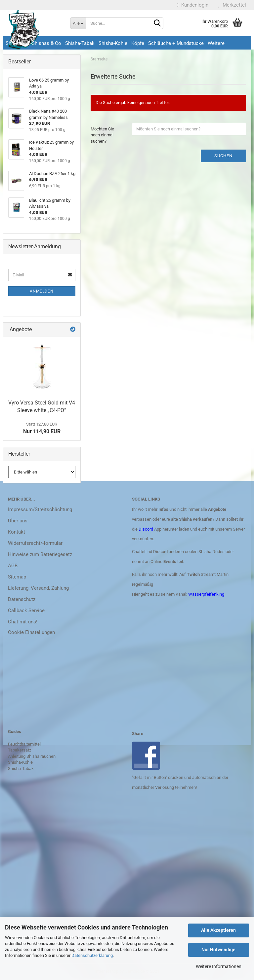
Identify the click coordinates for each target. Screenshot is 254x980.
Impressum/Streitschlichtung (40, 509)
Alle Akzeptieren (218, 930)
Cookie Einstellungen (31, 632)
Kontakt (17, 532)
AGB (13, 566)
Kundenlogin (193, 5)
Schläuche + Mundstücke (176, 43)
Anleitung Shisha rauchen (32, 756)
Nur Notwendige (218, 950)
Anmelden (42, 291)
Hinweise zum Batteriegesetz (40, 554)
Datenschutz (22, 599)
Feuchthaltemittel (24, 744)
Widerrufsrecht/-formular (35, 543)
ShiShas (15, 43)
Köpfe (138, 43)
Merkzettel (232, 5)
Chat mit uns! (23, 622)
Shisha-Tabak (80, 43)
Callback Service (26, 611)
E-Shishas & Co (44, 43)
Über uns (18, 521)
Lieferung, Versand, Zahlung (38, 588)
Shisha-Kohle (113, 43)
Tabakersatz (20, 750)
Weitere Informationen (219, 966)
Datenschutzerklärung (92, 955)
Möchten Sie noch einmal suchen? (102, 135)
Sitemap (17, 577)
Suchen (223, 156)
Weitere (216, 43)
